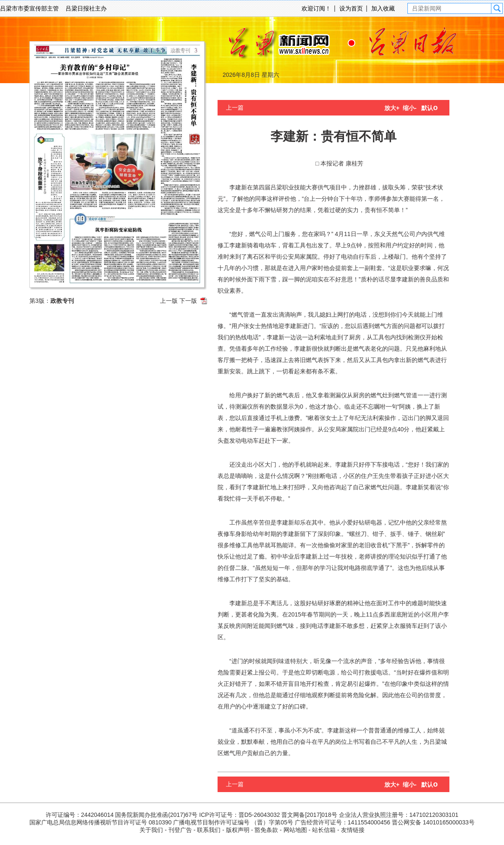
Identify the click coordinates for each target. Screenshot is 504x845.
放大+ (392, 108)
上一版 (169, 301)
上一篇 (235, 108)
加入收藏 (383, 8)
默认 (429, 108)
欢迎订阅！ (316, 8)
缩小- (410, 108)
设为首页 (351, 8)
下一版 (188, 301)
